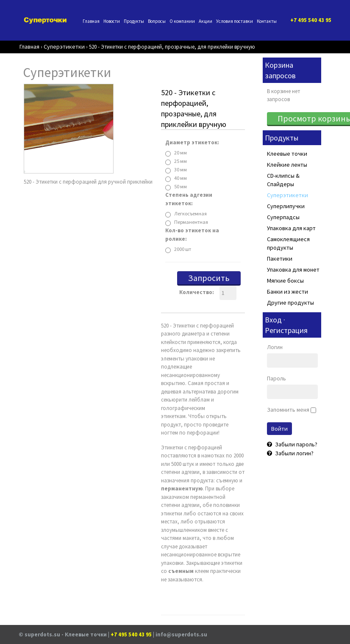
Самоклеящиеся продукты (288, 243)
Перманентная (191, 222)
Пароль (276, 378)
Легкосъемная (190, 213)
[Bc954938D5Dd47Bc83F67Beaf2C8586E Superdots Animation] (69, 128)
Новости (112, 21)
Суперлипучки (286, 206)
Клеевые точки (287, 154)
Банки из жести (287, 292)
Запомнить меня (288, 410)
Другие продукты (290, 303)
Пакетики (280, 259)
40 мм (181, 178)
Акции (206, 21)
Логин (275, 347)
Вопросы (157, 21)
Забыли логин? (294, 453)
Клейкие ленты (287, 165)
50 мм (181, 186)
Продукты (134, 21)
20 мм (181, 153)
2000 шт (183, 249)
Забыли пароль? (296, 444)
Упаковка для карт (291, 228)
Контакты (267, 21)
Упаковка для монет (293, 270)
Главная (91, 21)
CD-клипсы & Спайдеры (283, 180)
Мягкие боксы (285, 281)
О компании (182, 21)
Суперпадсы (283, 217)
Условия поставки (235, 21)
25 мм (181, 161)
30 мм (181, 169)
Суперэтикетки (287, 195)
